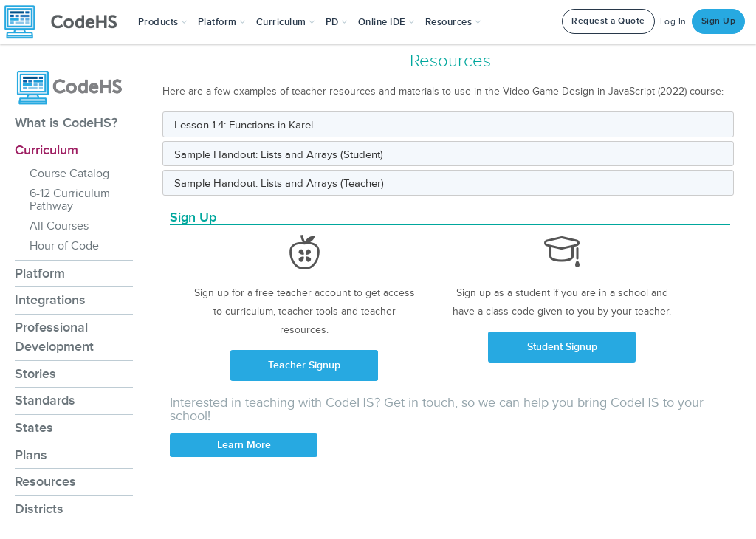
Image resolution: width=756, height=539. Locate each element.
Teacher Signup (304, 365)
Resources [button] (453, 22)
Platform (40, 273)
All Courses (59, 226)
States (34, 428)
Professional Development (54, 337)
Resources (45, 481)
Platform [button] (222, 22)
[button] (163, 22)
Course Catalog (69, 174)
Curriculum (47, 150)
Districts (39, 509)
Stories (35, 374)
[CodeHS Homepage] (66, 22)
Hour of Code (64, 246)
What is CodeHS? (66, 123)
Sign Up (719, 21)
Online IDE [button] (386, 22)
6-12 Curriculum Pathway (70, 200)
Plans (31, 455)
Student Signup (562, 347)
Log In (673, 22)
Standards (45, 400)
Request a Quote (608, 21)
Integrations (50, 300)
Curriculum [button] (286, 22)
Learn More (244, 445)
